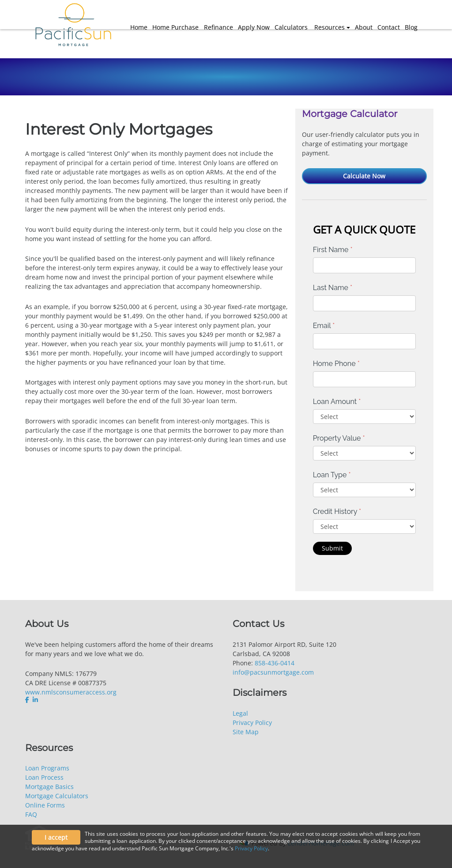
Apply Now (254, 27)
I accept (56, 837)
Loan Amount (337, 402)
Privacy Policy (252, 723)
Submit (332, 548)
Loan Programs (47, 768)
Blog (411, 27)
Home (139, 27)
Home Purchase (175, 27)
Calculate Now (364, 176)
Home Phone (336, 364)
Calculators (291, 27)
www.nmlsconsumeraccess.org (71, 692)
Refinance (218, 27)
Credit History (337, 511)
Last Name (333, 288)
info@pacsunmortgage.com (273, 672)
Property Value (339, 438)
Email (324, 326)
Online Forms (45, 805)
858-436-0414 (275, 663)
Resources (330, 27)
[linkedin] (35, 700)
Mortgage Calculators (57, 796)
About (364, 27)
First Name (333, 250)
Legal (240, 713)
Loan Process (44, 777)
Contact (389, 27)
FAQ (31, 814)
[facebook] (28, 700)
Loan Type (332, 475)
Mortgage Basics (49, 787)
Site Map (246, 732)
